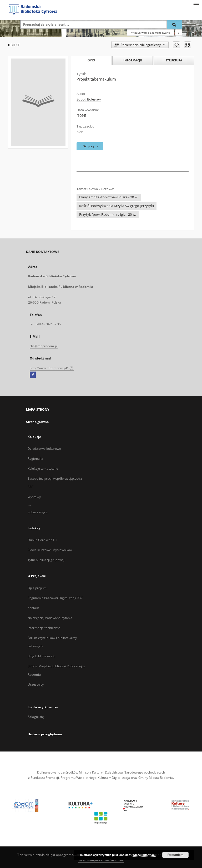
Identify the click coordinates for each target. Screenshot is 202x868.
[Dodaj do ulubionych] (176, 45)
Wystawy (34, 497)
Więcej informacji (144, 855)
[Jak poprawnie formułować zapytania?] (179, 33)
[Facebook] (33, 375)
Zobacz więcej (38, 512)
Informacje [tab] (133, 60)
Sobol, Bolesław (89, 99)
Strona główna (37, 422)
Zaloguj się (36, 717)
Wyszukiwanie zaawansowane (151, 33)
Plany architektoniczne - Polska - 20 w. (109, 197)
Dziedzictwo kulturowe (44, 449)
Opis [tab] (91, 60)
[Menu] (196, 4)
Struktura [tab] (174, 60)
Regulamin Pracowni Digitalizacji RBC (55, 598)
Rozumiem (176, 855)
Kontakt (33, 608)
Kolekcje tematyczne (43, 469)
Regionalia (35, 459)
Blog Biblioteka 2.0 (41, 656)
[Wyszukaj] (174, 24)
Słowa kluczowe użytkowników (50, 550)
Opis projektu (38, 588)
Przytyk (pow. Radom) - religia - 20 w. (108, 215)
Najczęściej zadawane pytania (50, 618)
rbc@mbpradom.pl (44, 346)
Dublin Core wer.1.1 (42, 540)
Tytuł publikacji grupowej (46, 560)
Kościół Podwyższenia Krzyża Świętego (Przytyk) (117, 206)
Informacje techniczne (44, 628)
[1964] (81, 116)
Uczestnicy (36, 684)
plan (80, 132)
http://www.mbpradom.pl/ (52, 368)
